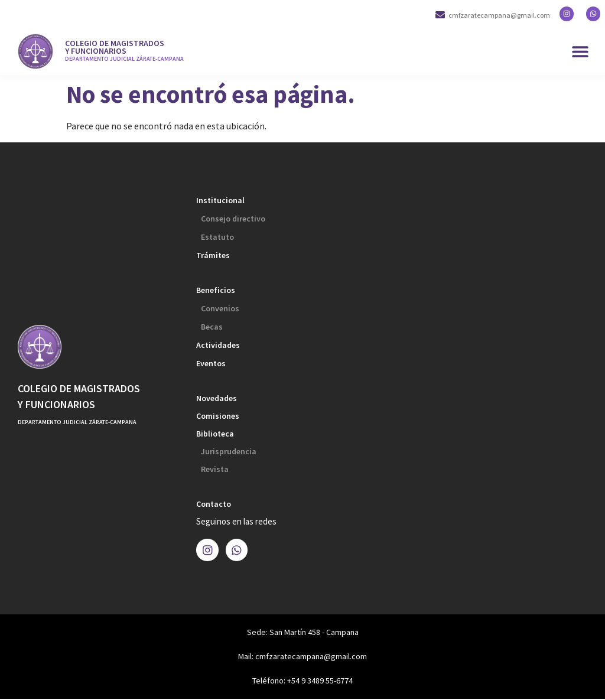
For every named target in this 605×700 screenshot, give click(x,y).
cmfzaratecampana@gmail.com (504, 15)
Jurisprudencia (229, 451)
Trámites (213, 255)
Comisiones (218, 416)
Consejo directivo (233, 219)
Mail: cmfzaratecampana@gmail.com (302, 657)
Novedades (217, 398)
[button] (580, 52)
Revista (215, 469)
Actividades (218, 345)
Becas (212, 327)
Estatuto (217, 237)
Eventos (211, 363)
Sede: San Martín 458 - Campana (303, 633)
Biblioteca (215, 434)
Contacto (214, 504)
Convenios (220, 308)
